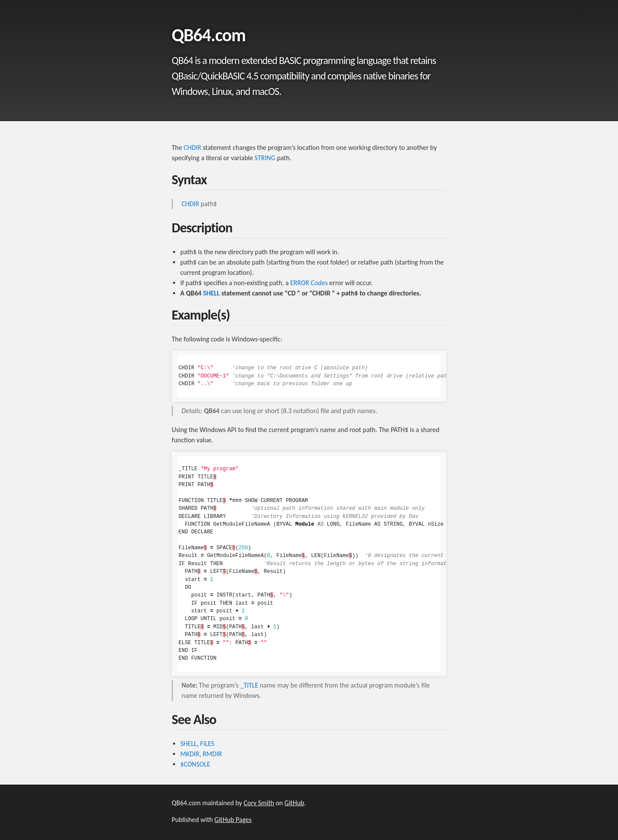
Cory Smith (259, 803)
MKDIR (190, 754)
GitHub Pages (233, 820)
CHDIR (192, 148)
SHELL (211, 293)
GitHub (294, 803)
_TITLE (249, 685)
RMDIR (212, 754)
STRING (265, 158)
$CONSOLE (195, 764)
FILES (207, 744)
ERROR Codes (309, 283)
